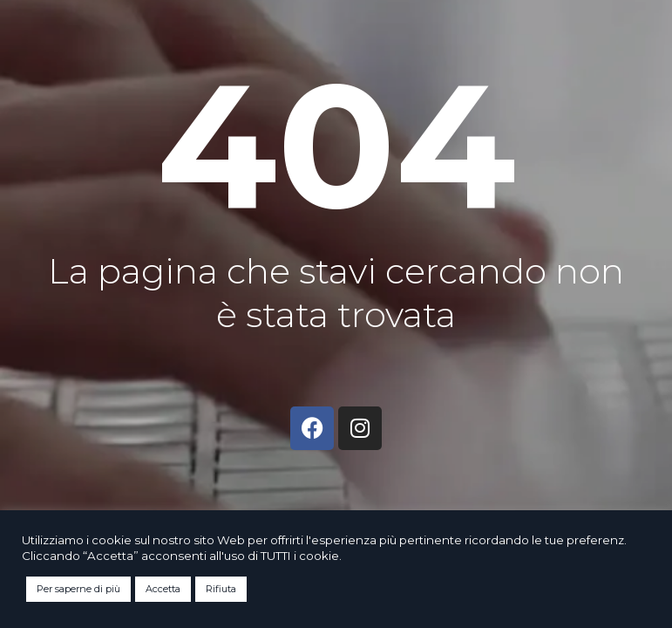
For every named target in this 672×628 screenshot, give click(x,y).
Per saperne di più (78, 589)
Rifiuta (221, 589)
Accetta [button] (163, 589)
